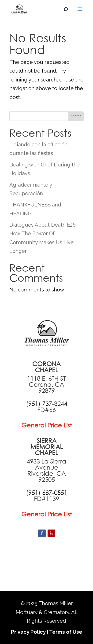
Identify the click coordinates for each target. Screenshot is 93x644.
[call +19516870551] (47, 493)
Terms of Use (66, 632)
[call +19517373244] (47, 404)
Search (76, 116)
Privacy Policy (28, 632)
